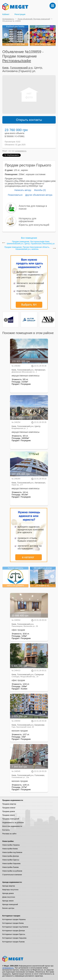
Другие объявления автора (39, 195)
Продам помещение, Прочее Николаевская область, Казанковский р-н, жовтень (27, 248)
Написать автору (23, 190)
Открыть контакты (29, 120)
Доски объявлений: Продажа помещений (34, 19)
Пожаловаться (15, 195)
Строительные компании (12, 875)
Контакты (6, 830)
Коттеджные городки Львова (13, 942)
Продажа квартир (9, 804)
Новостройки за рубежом (12, 871)
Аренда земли (8, 901)
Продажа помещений (11, 819)
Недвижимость (8, 19)
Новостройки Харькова (11, 863)
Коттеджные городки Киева (13, 923)
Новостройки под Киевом (12, 852)
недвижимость (21, 151)
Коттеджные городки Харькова (14, 938)
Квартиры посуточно (10, 890)
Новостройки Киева (10, 849)
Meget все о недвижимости (29, 959)
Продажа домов (9, 811)
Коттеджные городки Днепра (14, 931)
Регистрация (20, 14)
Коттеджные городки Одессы (14, 934)
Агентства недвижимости (12, 826)
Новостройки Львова (10, 867)
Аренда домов (8, 893)
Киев (5, 68)
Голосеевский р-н (21, 68)
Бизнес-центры (8, 908)
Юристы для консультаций (34, 225)
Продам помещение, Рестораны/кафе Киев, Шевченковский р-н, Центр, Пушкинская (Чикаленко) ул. (31, 243)
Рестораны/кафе (17, 61)
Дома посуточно (9, 897)
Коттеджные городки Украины (14, 919)
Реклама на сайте (9, 834)
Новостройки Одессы (11, 860)
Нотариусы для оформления (27, 220)
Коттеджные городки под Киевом (15, 927)
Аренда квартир (9, 886)
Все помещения (29, 238)
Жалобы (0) (40, 190)
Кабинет (6, 14)
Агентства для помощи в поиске (33, 207)
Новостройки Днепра (11, 856)
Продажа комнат (9, 808)
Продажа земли (9, 815)
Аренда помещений (10, 904)
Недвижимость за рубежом (13, 822)
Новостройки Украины (11, 845)
